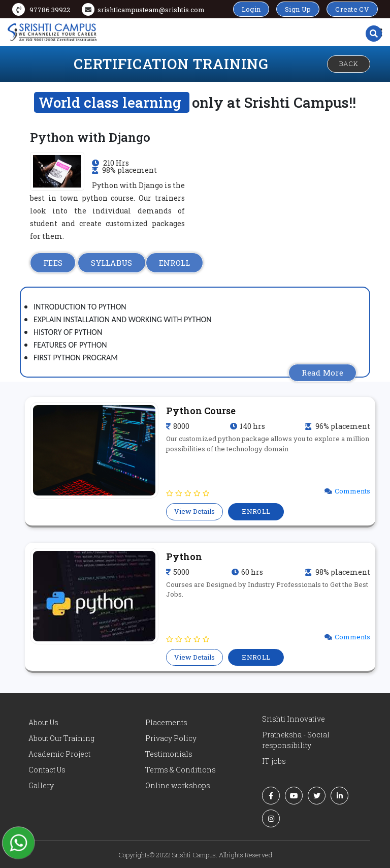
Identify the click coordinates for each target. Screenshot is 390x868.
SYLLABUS (111, 263)
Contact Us (47, 770)
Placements (166, 722)
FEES (53, 263)
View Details (194, 511)
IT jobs (274, 761)
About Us (43, 722)
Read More (322, 373)
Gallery (41, 785)
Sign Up (298, 9)
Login (251, 9)
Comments (352, 491)
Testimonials (169, 754)
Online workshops (178, 785)
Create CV (352, 9)
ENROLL (175, 263)
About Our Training (61, 738)
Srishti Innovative (294, 719)
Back (349, 64)
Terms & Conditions (181, 770)
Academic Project (59, 754)
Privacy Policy (171, 738)
